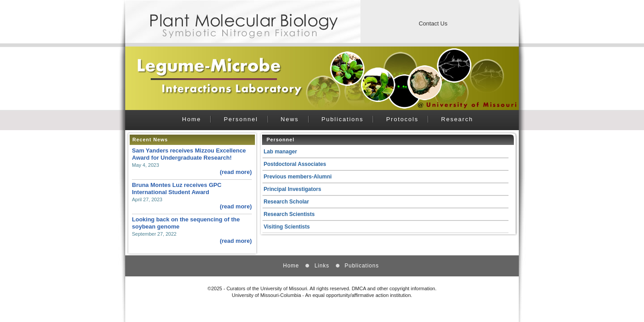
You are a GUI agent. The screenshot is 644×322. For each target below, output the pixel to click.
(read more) (236, 172)
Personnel (241, 119)
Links (322, 266)
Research (457, 119)
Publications (343, 119)
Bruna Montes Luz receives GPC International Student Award (177, 189)
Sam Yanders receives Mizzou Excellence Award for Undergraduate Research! (189, 154)
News (290, 119)
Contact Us (433, 23)
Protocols (402, 119)
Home (192, 119)
